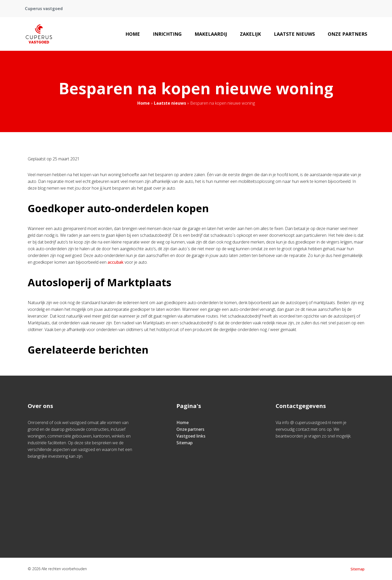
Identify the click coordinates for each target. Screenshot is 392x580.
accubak (116, 262)
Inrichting (167, 34)
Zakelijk (250, 34)
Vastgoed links (191, 436)
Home (133, 34)
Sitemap (184, 443)
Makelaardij (211, 34)
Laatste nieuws (294, 34)
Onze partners (347, 34)
